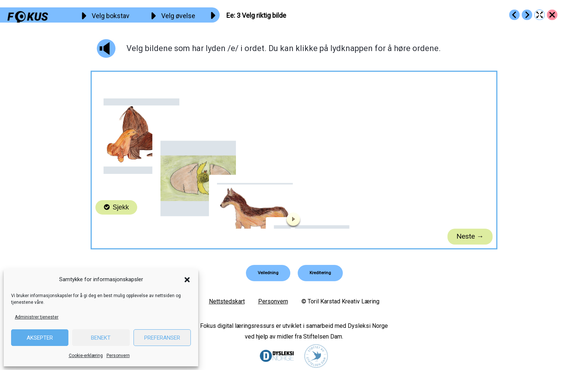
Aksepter (40, 338)
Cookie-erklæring (86, 356)
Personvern (118, 356)
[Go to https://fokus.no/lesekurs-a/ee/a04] (527, 15)
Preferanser (162, 338)
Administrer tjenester (37, 317)
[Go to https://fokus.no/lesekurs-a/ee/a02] (514, 15)
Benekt (101, 338)
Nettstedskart (227, 301)
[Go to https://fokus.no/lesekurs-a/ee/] (552, 15)
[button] (187, 280)
